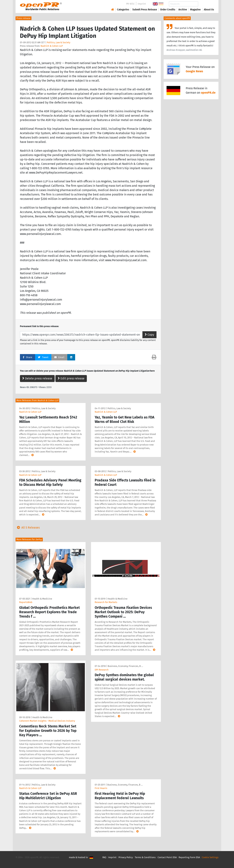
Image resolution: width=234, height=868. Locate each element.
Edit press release (71, 378)
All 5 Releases (28, 528)
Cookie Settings (210, 857)
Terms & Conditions (145, 857)
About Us (209, 10)
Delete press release (37, 378)
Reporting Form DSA (189, 857)
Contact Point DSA (167, 857)
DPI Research (102, 670)
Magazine (195, 10)
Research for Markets (106, 602)
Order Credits (168, 10)
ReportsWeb (26, 602)
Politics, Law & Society (58, 42)
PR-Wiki (130, 4)
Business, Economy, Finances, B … (125, 666)
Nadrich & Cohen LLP (52, 46)
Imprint (142, 4)
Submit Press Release (145, 10)
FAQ (104, 857)
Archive (183, 10)
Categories (123, 10)
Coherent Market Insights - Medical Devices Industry (47, 721)
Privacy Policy (126, 857)
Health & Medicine (42, 599)
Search (206, 4)
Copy (149, 335)
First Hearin (101, 788)
